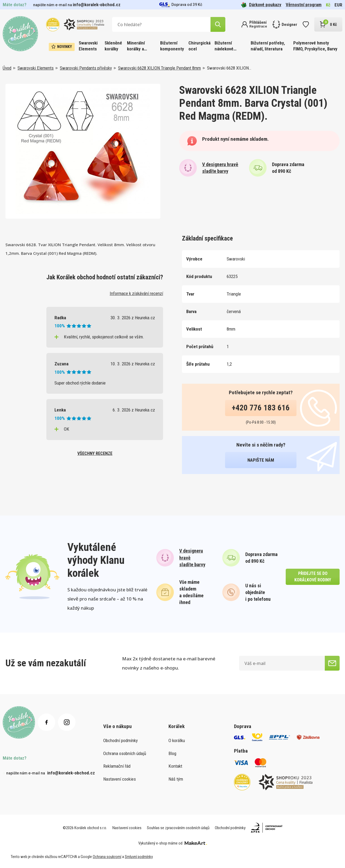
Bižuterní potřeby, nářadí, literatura (268, 46)
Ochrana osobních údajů (125, 753)
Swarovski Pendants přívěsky (86, 68)
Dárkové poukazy (261, 5)
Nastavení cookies (120, 779)
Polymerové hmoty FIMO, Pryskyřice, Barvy (315, 46)
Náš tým (176, 779)
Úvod (7, 68)
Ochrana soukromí (107, 857)
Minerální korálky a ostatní (136, 46)
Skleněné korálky (113, 46)
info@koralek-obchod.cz (97, 5)
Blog (172, 753)
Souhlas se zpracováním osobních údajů (178, 828)
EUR (338, 5)
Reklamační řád (117, 766)
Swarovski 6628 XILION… (229, 68)
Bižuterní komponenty (172, 46)
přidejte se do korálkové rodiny (313, 577)
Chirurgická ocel (199, 46)
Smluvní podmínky (139, 857)
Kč (328, 5)
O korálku (177, 740)
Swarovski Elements (88, 46)
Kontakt (175, 766)
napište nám (261, 460)
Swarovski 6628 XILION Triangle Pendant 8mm (159, 68)
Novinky (62, 47)
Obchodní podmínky (120, 740)
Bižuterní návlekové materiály (224, 46)
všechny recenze (95, 453)
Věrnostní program (304, 5)
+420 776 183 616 (261, 408)
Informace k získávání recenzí (136, 293)
